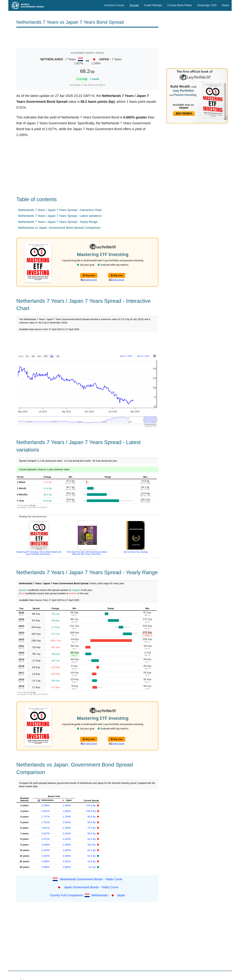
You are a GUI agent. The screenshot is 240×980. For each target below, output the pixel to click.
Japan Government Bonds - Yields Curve (91, 887)
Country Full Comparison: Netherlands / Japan (87, 895)
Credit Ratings (153, 5)
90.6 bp (92, 822)
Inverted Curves (114, 5)
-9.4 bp (92, 867)
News (225, 5)
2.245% (67, 833)
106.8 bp (91, 811)
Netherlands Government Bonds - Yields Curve (91, 879)
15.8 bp (92, 861)
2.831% (46, 828)
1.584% (67, 811)
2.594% (46, 805)
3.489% (46, 861)
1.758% (67, 817)
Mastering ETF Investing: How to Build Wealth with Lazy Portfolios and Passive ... (39, 553)
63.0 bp (92, 839)
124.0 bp (91, 805)
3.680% (67, 867)
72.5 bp (92, 828)
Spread (134, 5)
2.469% (67, 850)
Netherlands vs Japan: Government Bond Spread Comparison (59, 228)
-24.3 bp (91, 856)
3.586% (46, 867)
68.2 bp (92, 833)
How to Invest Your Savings (135, 552)
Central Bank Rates (180, 5)
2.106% (67, 828)
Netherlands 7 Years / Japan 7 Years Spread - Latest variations (60, 216)
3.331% (67, 861)
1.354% (67, 805)
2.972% (46, 839)
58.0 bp (92, 845)
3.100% (46, 850)
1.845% (67, 822)
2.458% (67, 845)
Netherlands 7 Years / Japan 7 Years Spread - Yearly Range (58, 222)
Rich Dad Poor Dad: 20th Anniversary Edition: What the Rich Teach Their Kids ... (87, 553)
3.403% (46, 856)
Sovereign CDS (207, 5)
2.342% (67, 839)
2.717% (46, 817)
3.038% (46, 845)
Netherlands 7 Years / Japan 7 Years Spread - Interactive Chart (60, 210)
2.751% (46, 822)
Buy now (89, 275)
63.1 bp (92, 850)
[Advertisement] (87, 38)
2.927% (46, 833)
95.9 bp (92, 817)
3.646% (67, 856)
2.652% (46, 811)
